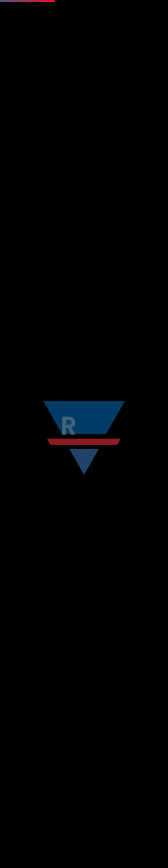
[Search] (72, 409)
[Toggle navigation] (155, 34)
